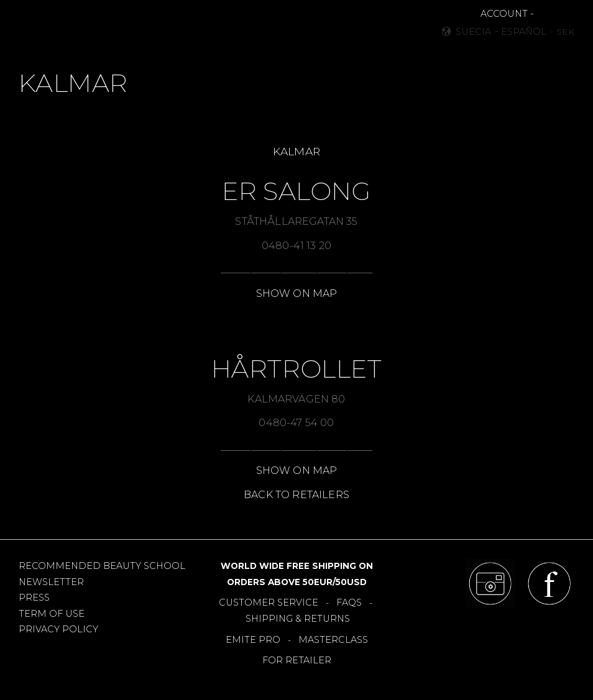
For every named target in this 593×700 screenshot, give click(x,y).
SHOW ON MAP (297, 293)
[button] (35, 25)
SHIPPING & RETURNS (298, 619)
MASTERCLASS (333, 640)
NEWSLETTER (51, 582)
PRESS (34, 598)
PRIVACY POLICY (58, 629)
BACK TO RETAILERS (296, 495)
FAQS (349, 602)
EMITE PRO (253, 640)
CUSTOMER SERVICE (269, 602)
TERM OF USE (52, 614)
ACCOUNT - (507, 14)
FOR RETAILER (297, 660)
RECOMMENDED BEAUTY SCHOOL (102, 566)
